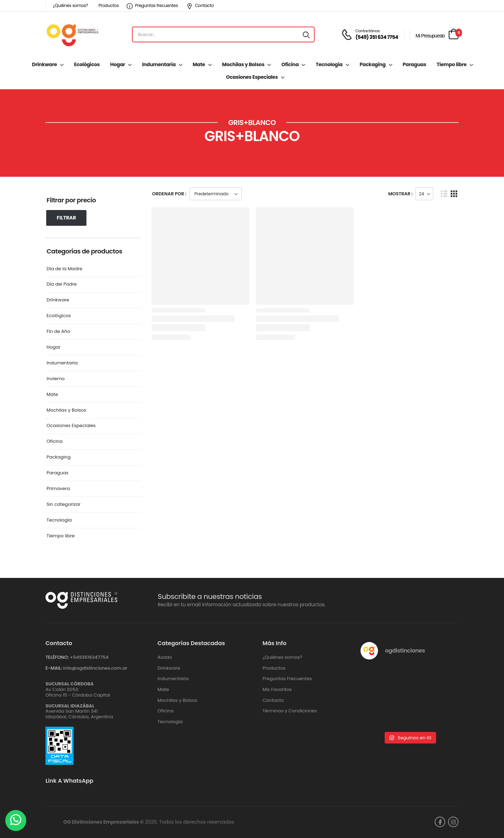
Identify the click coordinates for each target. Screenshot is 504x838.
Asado (165, 657)
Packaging (372, 64)
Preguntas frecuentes (152, 5)
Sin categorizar (64, 505)
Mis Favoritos (277, 690)
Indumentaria (159, 64)
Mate (199, 64)
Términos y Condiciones (290, 711)
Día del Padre (62, 284)
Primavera (58, 489)
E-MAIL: (54, 668)
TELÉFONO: (57, 657)
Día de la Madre (64, 269)
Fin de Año (58, 332)
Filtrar (66, 218)
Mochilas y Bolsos (243, 64)
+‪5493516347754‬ (89, 657)
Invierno (56, 379)
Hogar (118, 64)
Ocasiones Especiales (252, 77)
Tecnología (329, 64)
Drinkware (44, 64)
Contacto (200, 5)
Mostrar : (400, 194)
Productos (108, 5)
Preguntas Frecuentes (287, 679)
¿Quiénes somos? (70, 5)
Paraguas (414, 64)
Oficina (290, 64)
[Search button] (306, 35)
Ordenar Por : (169, 194)
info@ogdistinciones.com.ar (95, 668)
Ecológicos (87, 64)
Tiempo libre (452, 64)
